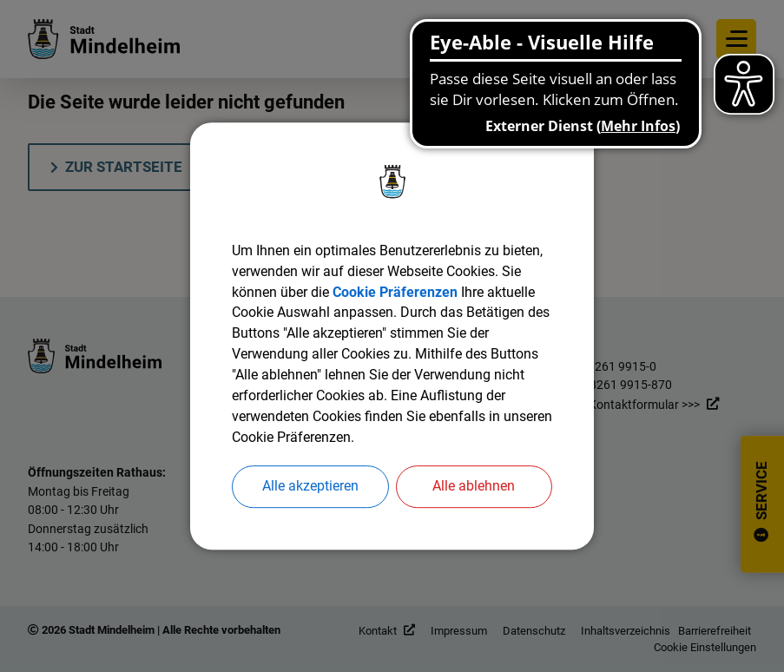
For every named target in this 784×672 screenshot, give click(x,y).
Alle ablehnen (474, 487)
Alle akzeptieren (310, 487)
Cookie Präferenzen (395, 291)
